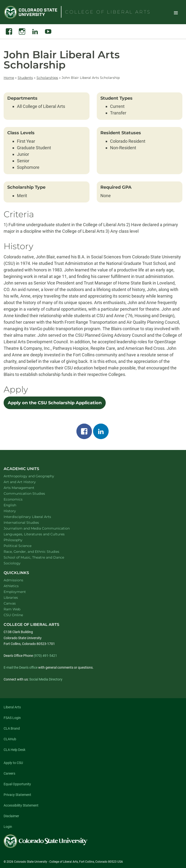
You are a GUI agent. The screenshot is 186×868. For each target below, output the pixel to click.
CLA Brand (12, 728)
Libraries (11, 598)
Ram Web (12, 609)
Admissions (13, 580)
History (16, 511)
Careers (9, 773)
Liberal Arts (12, 707)
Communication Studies (31, 493)
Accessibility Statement (21, 805)
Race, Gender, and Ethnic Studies (38, 551)
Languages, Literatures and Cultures (40, 534)
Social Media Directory (46, 679)
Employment (15, 592)
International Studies (28, 522)
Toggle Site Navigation (176, 13)
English (16, 505)
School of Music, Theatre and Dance (40, 557)
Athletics (11, 586)
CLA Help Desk (15, 750)
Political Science (24, 546)
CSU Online (13, 615)
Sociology (18, 563)
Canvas (10, 603)
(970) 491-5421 (45, 656)
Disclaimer (11, 816)
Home (9, 78)
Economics (19, 499)
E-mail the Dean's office (21, 667)
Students (25, 78)
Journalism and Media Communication (43, 528)
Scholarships (47, 78)
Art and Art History (26, 482)
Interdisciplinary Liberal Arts (34, 517)
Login (8, 827)
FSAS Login (12, 718)
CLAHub (10, 739)
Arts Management (25, 488)
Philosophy (19, 540)
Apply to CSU (13, 763)
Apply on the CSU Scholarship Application (55, 403)
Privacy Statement (17, 795)
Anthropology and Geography (35, 476)
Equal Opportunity (17, 784)
